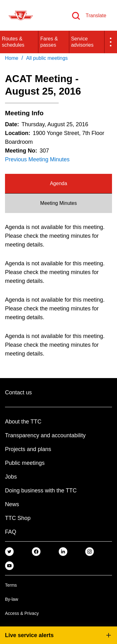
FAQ (11, 532)
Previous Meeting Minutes (37, 159)
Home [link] (12, 58)
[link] (9, 551)
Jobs (11, 477)
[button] (111, 42)
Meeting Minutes (58, 203)
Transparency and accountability (45, 435)
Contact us (18, 392)
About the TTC (23, 422)
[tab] (58, 184)
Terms (11, 585)
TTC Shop (18, 518)
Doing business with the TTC (41, 491)
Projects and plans (28, 449)
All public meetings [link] (47, 58)
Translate (96, 16)
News (12, 504)
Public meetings (25, 463)
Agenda (58, 183)
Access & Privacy (22, 613)
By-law (12, 599)
